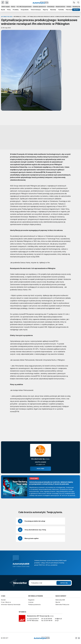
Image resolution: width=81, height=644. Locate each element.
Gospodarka (25, 10)
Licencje (31, 602)
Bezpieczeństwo (60, 7)
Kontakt (3, 600)
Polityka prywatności (34, 605)
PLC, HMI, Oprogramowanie (24, 7)
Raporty (45, 10)
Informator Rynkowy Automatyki (11, 605)
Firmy (9, 10)
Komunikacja (51, 7)
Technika (61, 10)
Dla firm (76, 10)
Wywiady (53, 10)
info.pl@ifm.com (40, 464)
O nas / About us (6, 602)
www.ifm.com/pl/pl (40, 462)
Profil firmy (40, 469)
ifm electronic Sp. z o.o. (40, 459)
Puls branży (70, 10)
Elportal (58, 602)
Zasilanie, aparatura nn (39, 7)
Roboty (13, 7)
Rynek (3, 10)
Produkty (16, 10)
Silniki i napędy (6, 7)
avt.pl (57, 621)
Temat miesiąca (36, 10)
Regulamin (31, 600)
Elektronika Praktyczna (62, 605)
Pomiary (69, 7)
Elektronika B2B (60, 600)
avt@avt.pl (58, 619)
